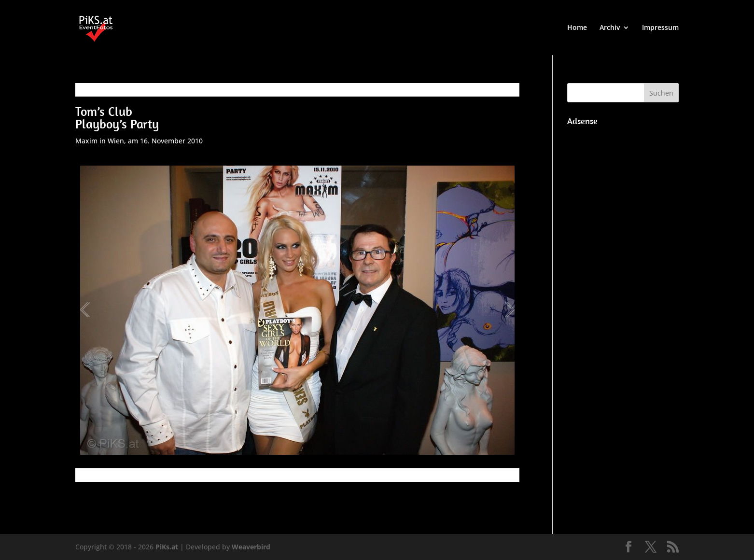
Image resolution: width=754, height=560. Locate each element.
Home (577, 28)
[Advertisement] (623, 275)
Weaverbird (251, 547)
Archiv (610, 28)
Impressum (660, 28)
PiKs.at (167, 547)
